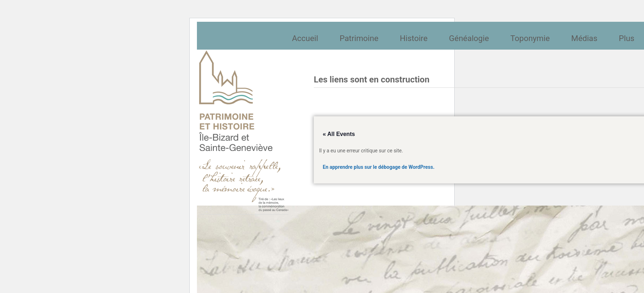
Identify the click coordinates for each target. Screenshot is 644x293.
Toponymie (530, 38)
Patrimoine (359, 38)
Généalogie (469, 38)
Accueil (305, 38)
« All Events (339, 134)
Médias (584, 38)
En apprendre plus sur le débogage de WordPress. (379, 167)
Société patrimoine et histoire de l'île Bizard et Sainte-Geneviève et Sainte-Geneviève (244, 131)
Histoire (414, 38)
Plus (627, 38)
